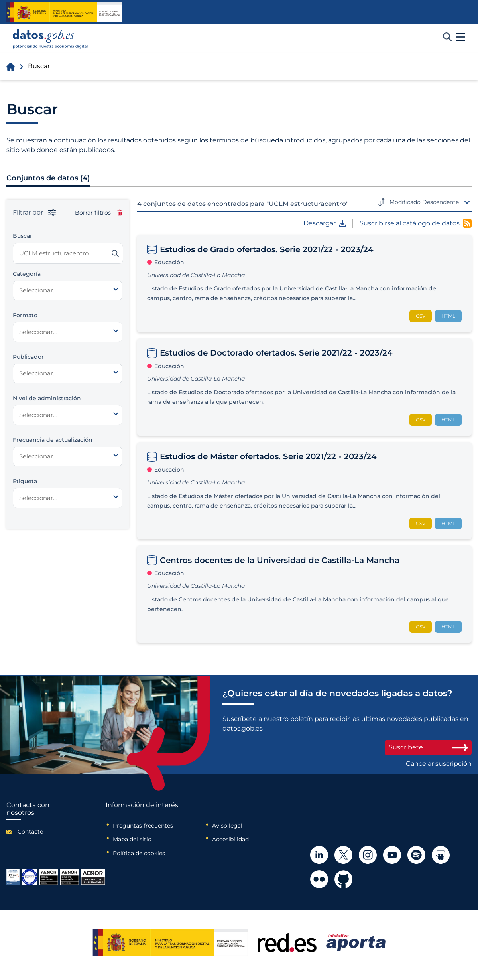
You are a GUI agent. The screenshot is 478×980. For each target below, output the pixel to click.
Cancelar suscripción (439, 764)
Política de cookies (139, 853)
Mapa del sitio (132, 839)
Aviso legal (227, 826)
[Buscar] (115, 253)
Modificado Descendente (424, 202)
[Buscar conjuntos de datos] (68, 253)
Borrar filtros (99, 213)
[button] (460, 37)
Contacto (30, 832)
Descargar (325, 223)
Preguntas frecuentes (143, 826)
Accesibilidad (230, 839)
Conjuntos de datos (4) (48, 178)
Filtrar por (34, 213)
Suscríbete (428, 747)
